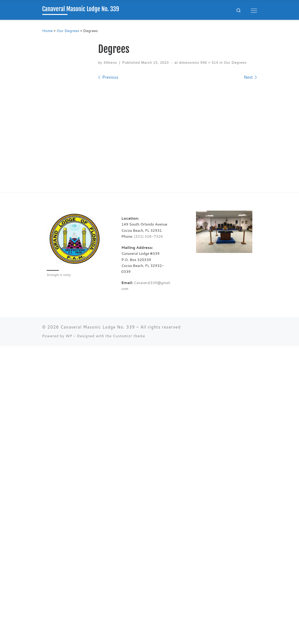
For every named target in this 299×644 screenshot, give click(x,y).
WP (69, 336)
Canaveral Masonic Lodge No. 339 (98, 327)
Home (48, 31)
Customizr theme (129, 336)
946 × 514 (209, 63)
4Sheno (110, 63)
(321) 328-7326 (149, 236)
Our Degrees (68, 31)
